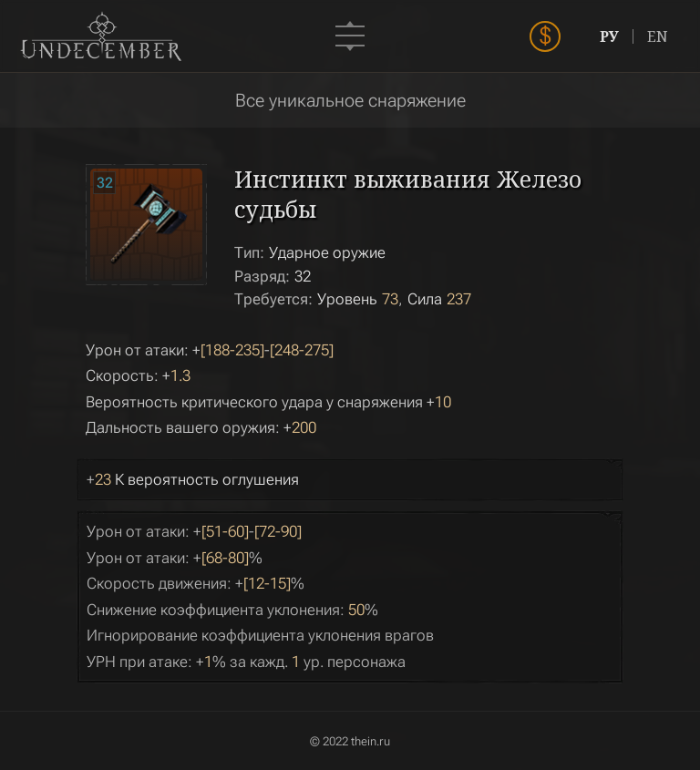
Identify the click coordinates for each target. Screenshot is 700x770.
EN (658, 36)
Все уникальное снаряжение (350, 100)
